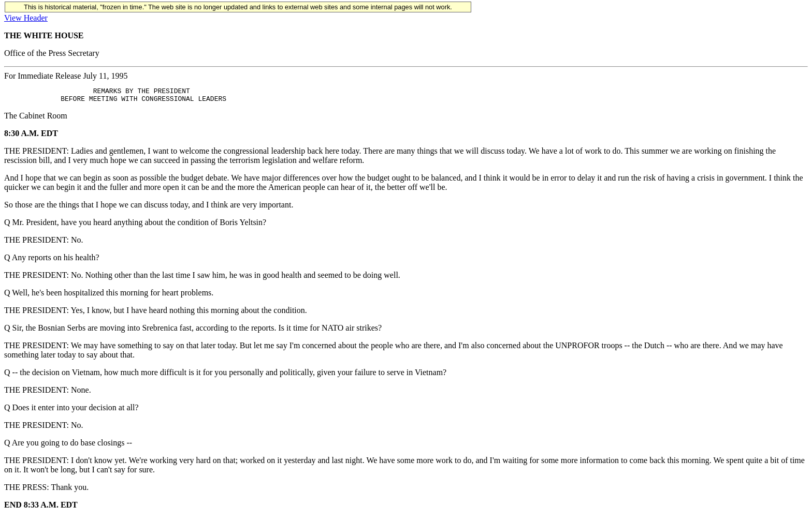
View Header (26, 18)
